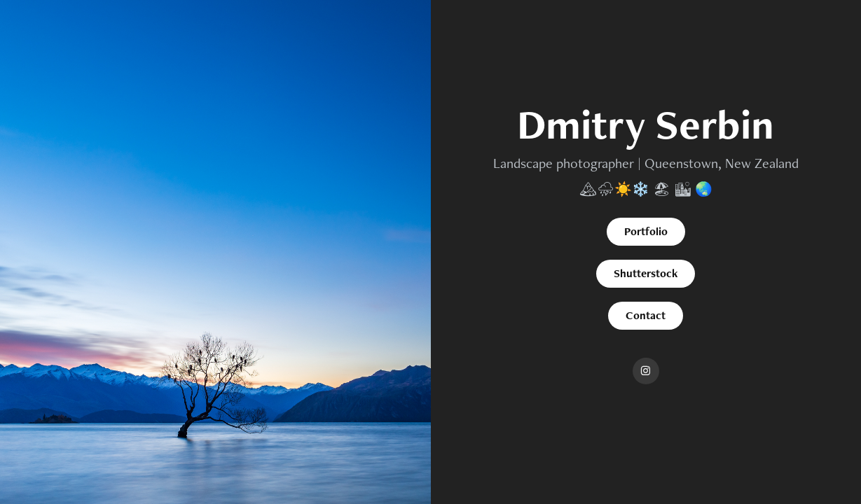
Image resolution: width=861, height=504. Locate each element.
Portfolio (646, 231)
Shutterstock (646, 273)
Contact (646, 315)
